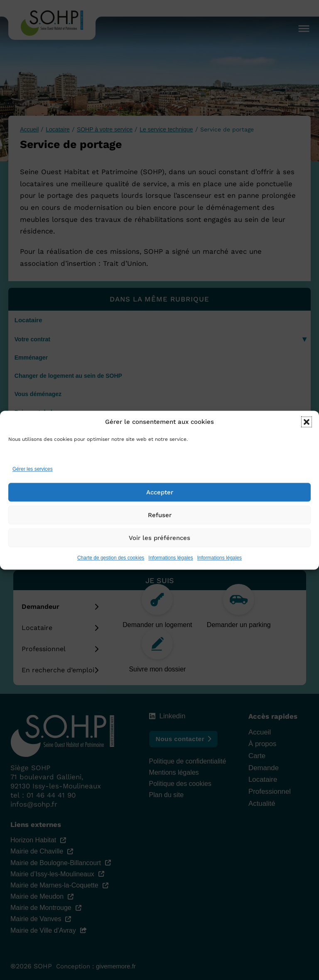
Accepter (160, 492)
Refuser (160, 515)
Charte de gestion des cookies (111, 558)
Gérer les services (33, 469)
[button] (307, 422)
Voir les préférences (159, 538)
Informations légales (171, 558)
